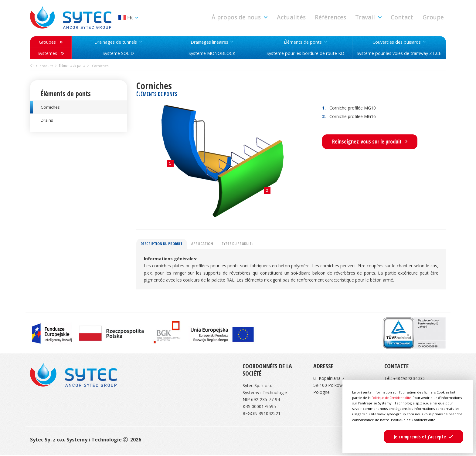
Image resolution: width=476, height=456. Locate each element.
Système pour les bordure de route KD (305, 54)
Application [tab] (208, 245)
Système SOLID (118, 54)
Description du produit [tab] (164, 245)
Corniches (51, 108)
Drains (47, 122)
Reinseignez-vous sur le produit (370, 141)
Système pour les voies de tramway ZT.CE (399, 54)
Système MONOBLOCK (212, 54)
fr (127, 18)
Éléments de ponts (75, 66)
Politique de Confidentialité (394, 392)
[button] (268, 18)
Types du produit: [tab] (246, 245)
